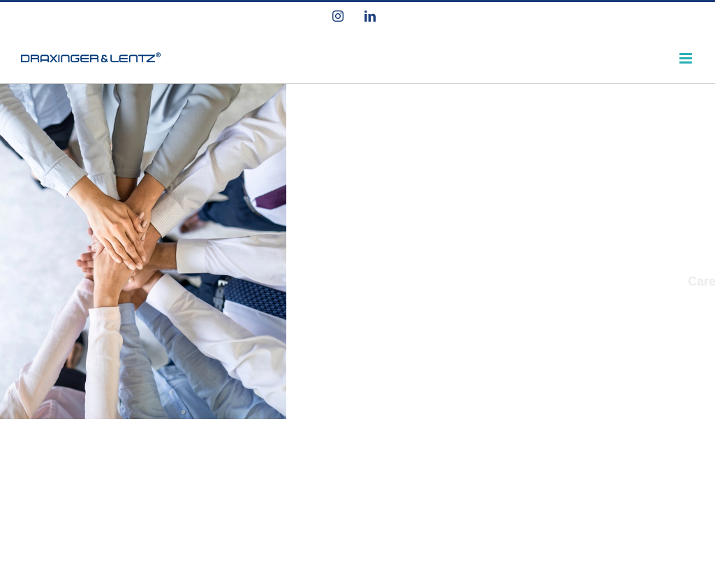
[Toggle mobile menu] (687, 58)
